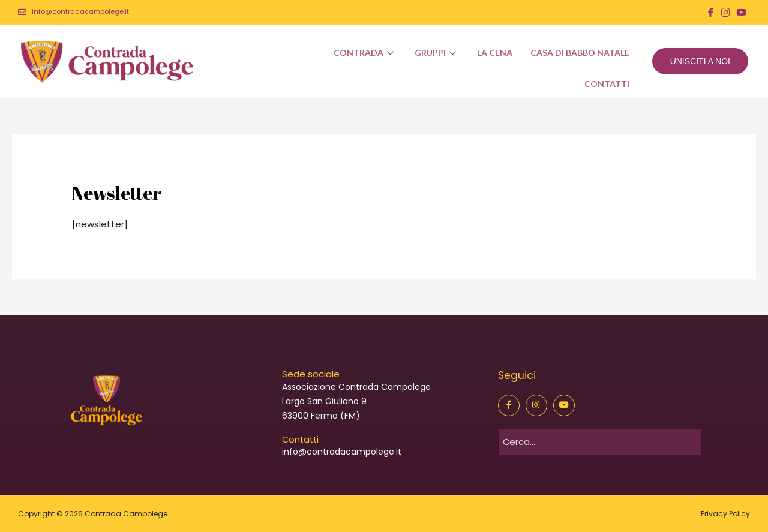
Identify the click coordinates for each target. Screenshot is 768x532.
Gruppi (436, 52)
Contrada (364, 52)
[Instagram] (726, 12)
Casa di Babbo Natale (579, 52)
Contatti (606, 85)
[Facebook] (711, 12)
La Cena (494, 52)
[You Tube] (741, 12)
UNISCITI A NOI (700, 61)
